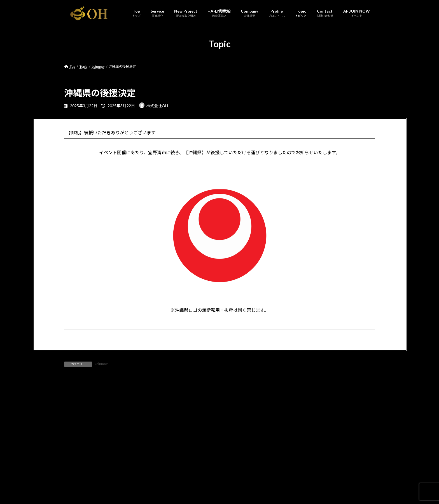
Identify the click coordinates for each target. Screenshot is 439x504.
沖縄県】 (197, 152)
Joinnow (101, 364)
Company (175, 480)
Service (91, 480)
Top (72, 480)
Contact (238, 480)
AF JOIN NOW (266, 480)
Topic (218, 480)
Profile (198, 480)
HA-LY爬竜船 (147, 480)
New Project (117, 480)
